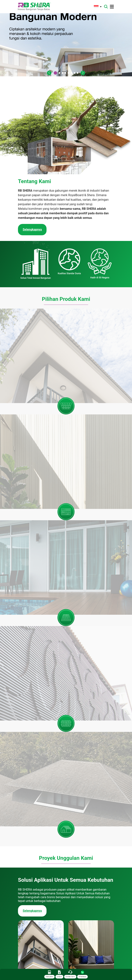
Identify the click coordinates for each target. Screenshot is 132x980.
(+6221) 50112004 (38, 965)
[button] (49, 73)
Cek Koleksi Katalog (36, 737)
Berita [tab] (92, 817)
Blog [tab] (108, 817)
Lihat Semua (66, 930)
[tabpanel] (66, 872)
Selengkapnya (32, 461)
